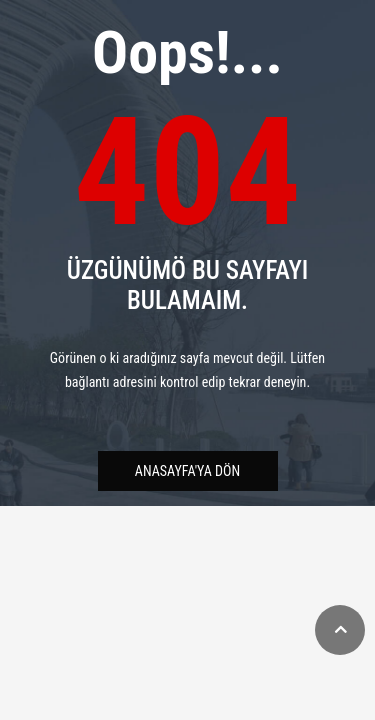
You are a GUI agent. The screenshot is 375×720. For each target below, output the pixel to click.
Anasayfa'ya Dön (187, 471)
